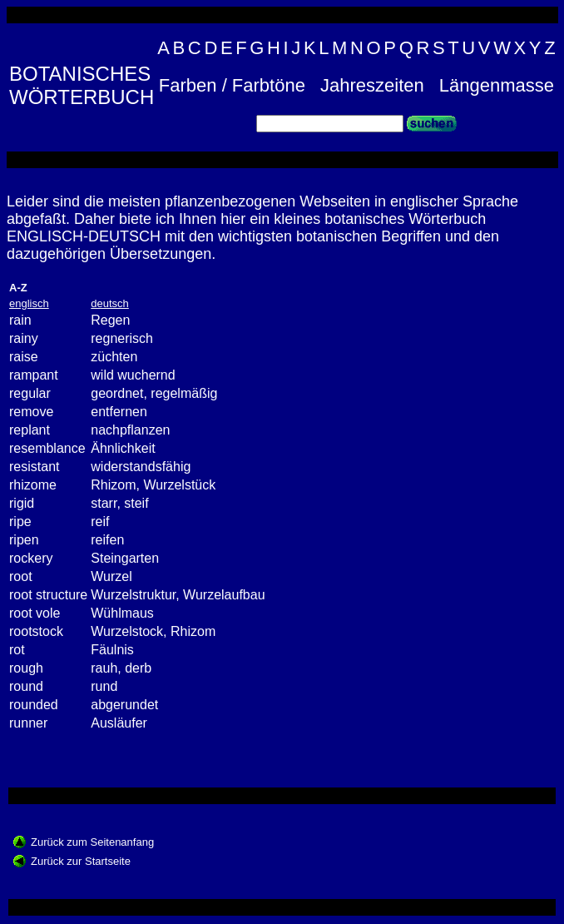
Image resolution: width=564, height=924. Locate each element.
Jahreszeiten (372, 85)
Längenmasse (497, 85)
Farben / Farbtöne (232, 85)
